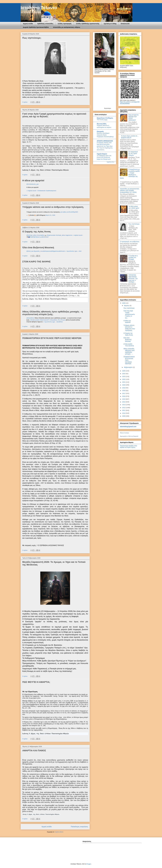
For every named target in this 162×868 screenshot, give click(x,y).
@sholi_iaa (30, 251)
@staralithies (30, 318)
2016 (124, 396)
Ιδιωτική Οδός (102, 124)
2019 (124, 388)
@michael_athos (31, 235)
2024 (124, 374)
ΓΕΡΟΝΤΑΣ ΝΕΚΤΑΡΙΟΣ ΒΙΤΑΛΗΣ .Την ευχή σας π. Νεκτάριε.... (133, 278)
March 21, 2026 (51, 215)
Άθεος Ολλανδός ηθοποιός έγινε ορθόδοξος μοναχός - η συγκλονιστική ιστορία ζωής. (53, 313)
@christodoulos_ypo (33, 184)
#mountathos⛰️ (42, 235)
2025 (124, 371)
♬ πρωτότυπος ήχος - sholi (73, 251)
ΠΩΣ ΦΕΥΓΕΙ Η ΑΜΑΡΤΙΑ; (36, 682)
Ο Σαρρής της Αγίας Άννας (37, 232)
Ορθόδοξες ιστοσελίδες (45, 24)
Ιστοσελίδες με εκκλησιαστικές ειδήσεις (67, 27)
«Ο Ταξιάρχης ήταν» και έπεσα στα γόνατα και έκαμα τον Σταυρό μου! (104, 157)
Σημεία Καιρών (102, 154)
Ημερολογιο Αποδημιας (105, 118)
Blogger (89, 864)
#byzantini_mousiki (39, 251)
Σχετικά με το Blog (110, 24)
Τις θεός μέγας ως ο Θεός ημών (134, 207)
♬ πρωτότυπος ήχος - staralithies (53, 322)
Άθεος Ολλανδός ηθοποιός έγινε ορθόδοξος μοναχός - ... (129, 351)
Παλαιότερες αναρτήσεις (79, 827)
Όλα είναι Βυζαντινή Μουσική (38, 248)
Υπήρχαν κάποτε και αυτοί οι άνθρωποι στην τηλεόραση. (53, 207)
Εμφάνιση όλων (111, 162)
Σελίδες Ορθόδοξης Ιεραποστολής (88, 24)
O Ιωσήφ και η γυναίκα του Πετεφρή (133, 257)
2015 (124, 399)
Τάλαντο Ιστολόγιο (124, 433)
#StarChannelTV (45, 320)
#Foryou (63, 320)
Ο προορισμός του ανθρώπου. (130, 242)
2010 (124, 413)
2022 (124, 379)
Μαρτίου (127, 306)
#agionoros (69, 235)
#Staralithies (54, 320)
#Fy (59, 320)
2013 (124, 405)
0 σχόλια (25, 102)
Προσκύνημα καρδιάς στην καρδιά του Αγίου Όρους (128, 447)
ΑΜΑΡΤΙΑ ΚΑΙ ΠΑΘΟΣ (34, 750)
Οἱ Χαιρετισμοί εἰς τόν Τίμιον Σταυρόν (133, 154)
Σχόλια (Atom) (59, 832)
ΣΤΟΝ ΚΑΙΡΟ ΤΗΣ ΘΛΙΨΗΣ (36, 262)
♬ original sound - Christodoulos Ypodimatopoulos (41, 191)
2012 (124, 408)
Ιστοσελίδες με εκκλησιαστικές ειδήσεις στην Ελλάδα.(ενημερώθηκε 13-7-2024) (130, 190)
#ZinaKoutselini (35, 320)
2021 (124, 382)
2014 (124, 402)
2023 (124, 377)
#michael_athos (60, 235)
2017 (124, 393)
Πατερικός (100, 131)
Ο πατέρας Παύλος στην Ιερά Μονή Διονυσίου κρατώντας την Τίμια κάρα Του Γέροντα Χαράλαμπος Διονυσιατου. (105, 146)
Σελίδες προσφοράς (65, 24)
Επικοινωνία (125, 24)
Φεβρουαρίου (128, 367)
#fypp (54, 251)
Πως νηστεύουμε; (32, 38)
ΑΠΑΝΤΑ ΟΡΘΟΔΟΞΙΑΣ (105, 141)
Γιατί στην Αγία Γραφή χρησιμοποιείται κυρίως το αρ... (129, 314)
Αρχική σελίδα (28, 24)
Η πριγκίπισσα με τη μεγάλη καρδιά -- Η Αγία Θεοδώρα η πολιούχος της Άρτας (130, 174)
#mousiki (58, 251)
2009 (124, 416)
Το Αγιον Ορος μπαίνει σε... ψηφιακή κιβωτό (130, 137)
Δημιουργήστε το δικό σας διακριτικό (129, 436)
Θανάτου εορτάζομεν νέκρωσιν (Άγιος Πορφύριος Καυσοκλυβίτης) (105, 135)
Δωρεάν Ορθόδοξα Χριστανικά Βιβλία (36, 27)
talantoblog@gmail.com (128, 427)
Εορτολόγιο (108, 108)
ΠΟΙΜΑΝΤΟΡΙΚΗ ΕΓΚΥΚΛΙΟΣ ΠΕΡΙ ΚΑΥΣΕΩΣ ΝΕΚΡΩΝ (52, 338)
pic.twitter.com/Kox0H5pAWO (69, 212)
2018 (124, 391)
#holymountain (51, 235)
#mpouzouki (48, 251)
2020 (124, 385)
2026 (124, 303)
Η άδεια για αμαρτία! (33, 180)
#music (63, 251)
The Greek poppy (102, 120)
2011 (124, 410)
